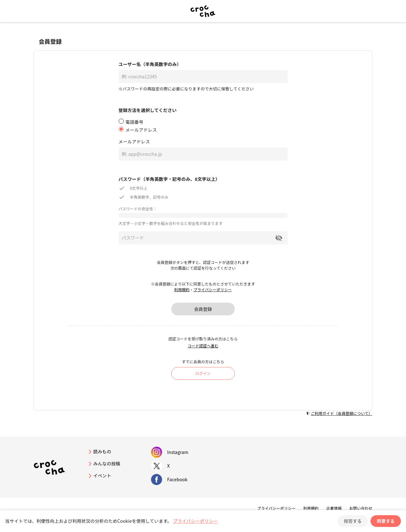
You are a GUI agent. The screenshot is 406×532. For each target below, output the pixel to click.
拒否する (353, 521)
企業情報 (334, 508)
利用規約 (182, 289)
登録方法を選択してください (148, 110)
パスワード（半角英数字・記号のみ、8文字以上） (169, 179)
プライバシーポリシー (213, 289)
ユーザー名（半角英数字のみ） (150, 64)
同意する (386, 521)
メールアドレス (134, 141)
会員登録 (203, 309)
